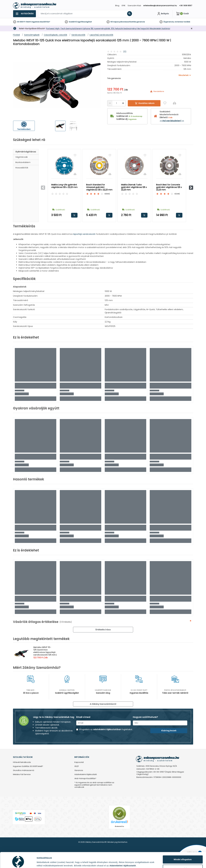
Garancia (79, 770)
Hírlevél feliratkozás (22, 762)
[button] (191, 188)
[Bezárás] (192, 29)
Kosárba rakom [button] (74, 215)
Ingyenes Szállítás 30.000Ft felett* (28, 766)
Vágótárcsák (22, 157)
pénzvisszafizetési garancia (132, 22)
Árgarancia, (169, 22)
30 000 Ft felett (24, 22)
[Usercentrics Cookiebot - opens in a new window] (18, 863)
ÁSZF (77, 766)
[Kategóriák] (24, 14)
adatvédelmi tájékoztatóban (107, 729)
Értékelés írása (103, 630)
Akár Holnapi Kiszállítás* (85, 779)
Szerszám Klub (134, 6)
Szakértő (73, 22)
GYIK (123, 6)
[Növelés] (123, 103)
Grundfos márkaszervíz (24, 770)
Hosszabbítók (22, 168)
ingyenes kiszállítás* (41, 22)
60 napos (115, 22)
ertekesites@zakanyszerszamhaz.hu (160, 6)
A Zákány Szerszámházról (103, 704)
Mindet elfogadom (183, 848)
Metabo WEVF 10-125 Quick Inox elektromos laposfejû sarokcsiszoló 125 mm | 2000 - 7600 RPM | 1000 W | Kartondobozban (45, 654)
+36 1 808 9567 (186, 6)
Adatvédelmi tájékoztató (86, 775)
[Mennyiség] (116, 103)
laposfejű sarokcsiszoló (84, 234)
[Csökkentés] (110, 103)
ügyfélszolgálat (85, 22)
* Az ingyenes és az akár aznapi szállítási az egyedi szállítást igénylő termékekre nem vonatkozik (94, 785)
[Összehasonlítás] (175, 103)
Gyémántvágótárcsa (26, 152)
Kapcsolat (79, 762)
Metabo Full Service (22, 775)
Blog (117, 6)
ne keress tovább (182, 22)
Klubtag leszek (169, 731)
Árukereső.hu (119, 826)
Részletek (41, 861)
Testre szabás (183, 857)
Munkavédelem (23, 162)
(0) (125, 52)
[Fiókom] (163, 14)
